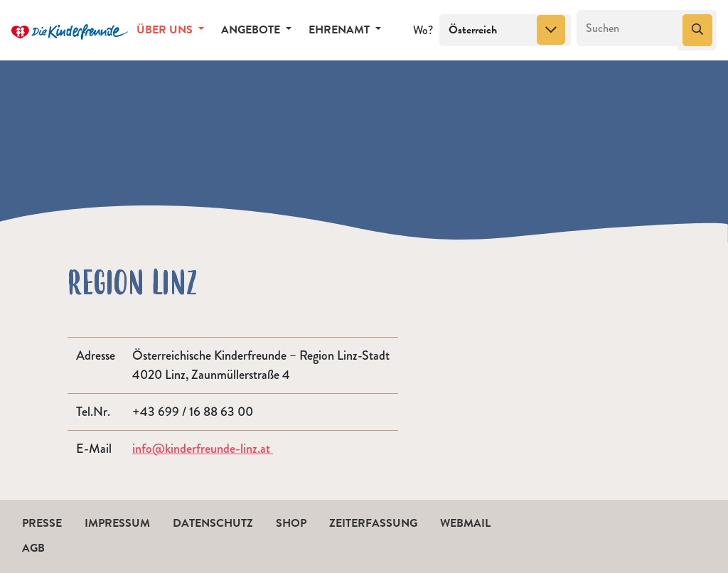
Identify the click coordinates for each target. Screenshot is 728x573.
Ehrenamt (341, 30)
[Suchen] (628, 28)
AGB (33, 548)
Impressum (117, 523)
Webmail (465, 523)
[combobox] (505, 31)
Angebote (252, 30)
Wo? (423, 30)
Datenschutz (213, 523)
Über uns (166, 30)
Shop (291, 523)
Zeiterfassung (373, 523)
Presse (42, 523)
